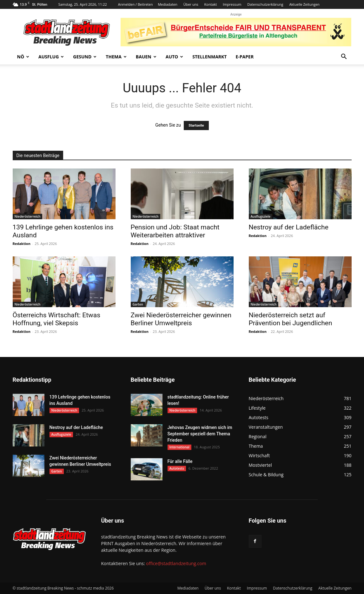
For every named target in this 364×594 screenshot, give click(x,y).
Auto (175, 57)
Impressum (232, 4)
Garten (138, 304)
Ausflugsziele (261, 216)
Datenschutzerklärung (265, 4)
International (179, 447)
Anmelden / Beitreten (136, 4)
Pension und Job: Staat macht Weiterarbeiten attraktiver (175, 231)
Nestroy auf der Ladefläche (289, 227)
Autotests (177, 468)
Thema (116, 57)
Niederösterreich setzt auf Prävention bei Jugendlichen (291, 319)
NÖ (23, 57)
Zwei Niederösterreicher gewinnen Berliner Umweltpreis (181, 319)
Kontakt (211, 4)
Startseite (196, 125)
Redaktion (22, 244)
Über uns (191, 4)
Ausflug (51, 57)
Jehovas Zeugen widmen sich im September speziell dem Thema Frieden (200, 434)
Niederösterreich (28, 216)
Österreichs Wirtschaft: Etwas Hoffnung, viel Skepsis (57, 319)
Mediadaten (167, 4)
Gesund (85, 57)
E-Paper (245, 57)
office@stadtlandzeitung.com (176, 563)
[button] (344, 57)
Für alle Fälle (180, 461)
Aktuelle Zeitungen (304, 4)
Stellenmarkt (209, 57)
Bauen (146, 57)
